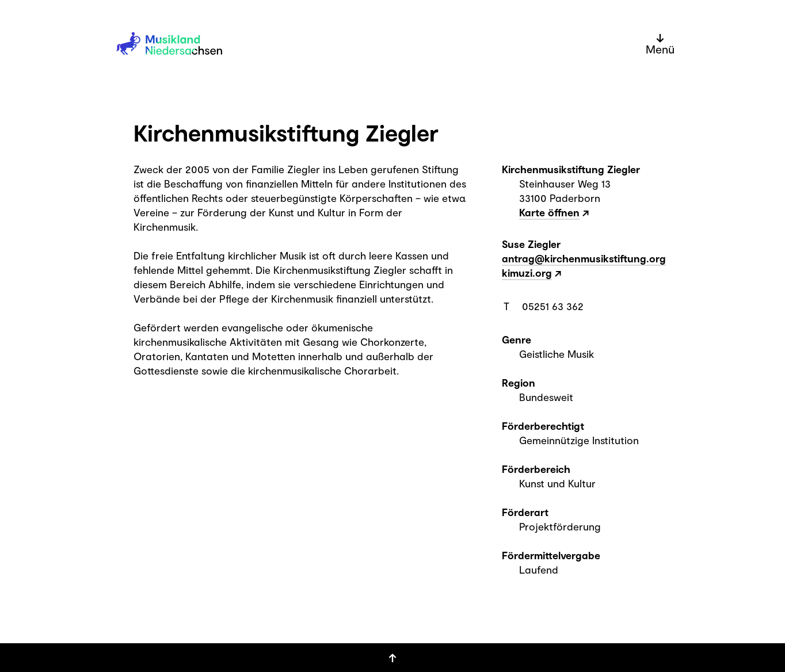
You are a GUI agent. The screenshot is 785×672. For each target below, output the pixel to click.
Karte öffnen (549, 212)
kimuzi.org (527, 273)
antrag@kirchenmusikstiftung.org (584, 258)
